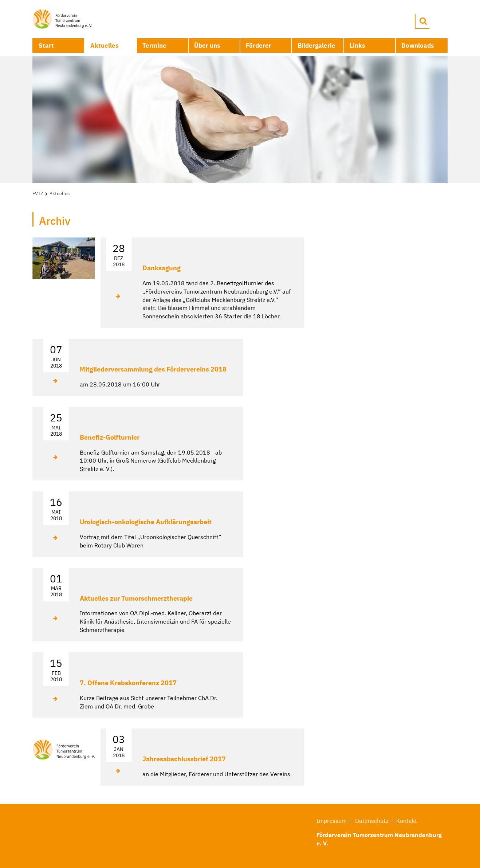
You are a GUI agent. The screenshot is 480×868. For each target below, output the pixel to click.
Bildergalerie (316, 46)
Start (46, 46)
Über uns (207, 46)
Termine (154, 46)
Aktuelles (105, 46)
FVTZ (38, 194)
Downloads (418, 46)
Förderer (259, 46)
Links (357, 46)
